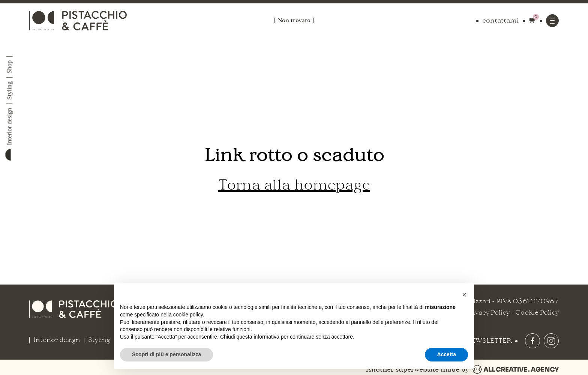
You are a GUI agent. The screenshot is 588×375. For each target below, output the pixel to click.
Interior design (9, 127)
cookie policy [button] (188, 315)
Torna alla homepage (294, 185)
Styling (9, 91)
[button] (464, 295)
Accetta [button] (446, 354)
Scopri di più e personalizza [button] (166, 354)
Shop (9, 67)
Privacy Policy (488, 312)
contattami (501, 21)
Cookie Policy (537, 312)
